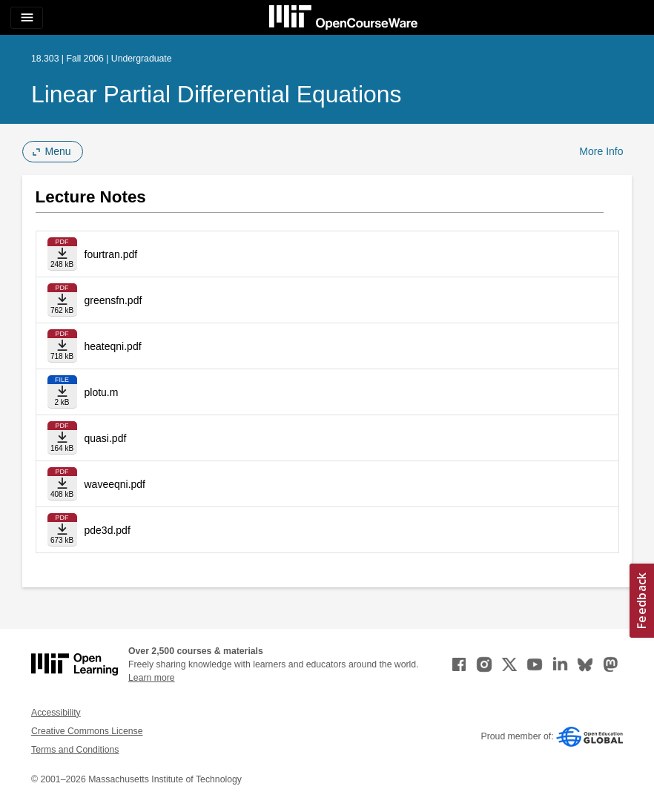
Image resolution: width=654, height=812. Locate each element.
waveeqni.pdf (115, 484)
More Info (601, 151)
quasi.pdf (106, 438)
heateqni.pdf (113, 346)
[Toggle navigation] (27, 18)
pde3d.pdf (108, 530)
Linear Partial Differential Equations (217, 94)
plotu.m (102, 392)
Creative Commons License (87, 731)
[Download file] (62, 254)
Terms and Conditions (75, 750)
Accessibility (56, 713)
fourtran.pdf (111, 254)
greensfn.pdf (113, 300)
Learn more (152, 678)
